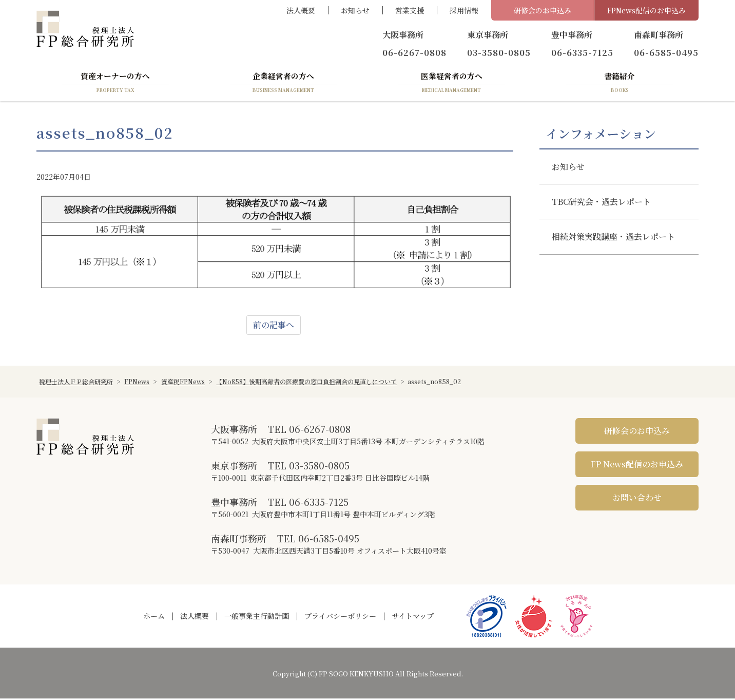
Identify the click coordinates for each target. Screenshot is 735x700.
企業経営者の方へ (283, 84)
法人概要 (301, 10)
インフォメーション (601, 135)
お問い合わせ (637, 499)
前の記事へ (274, 326)
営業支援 (410, 10)
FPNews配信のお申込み (646, 10)
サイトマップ (413, 617)
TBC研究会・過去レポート (601, 203)
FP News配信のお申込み (637, 466)
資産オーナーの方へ (115, 84)
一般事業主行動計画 (257, 617)
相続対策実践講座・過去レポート (613, 238)
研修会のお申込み (543, 10)
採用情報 (464, 10)
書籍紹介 (620, 84)
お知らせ (355, 10)
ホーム (154, 617)
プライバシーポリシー (340, 617)
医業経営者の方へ (452, 84)
